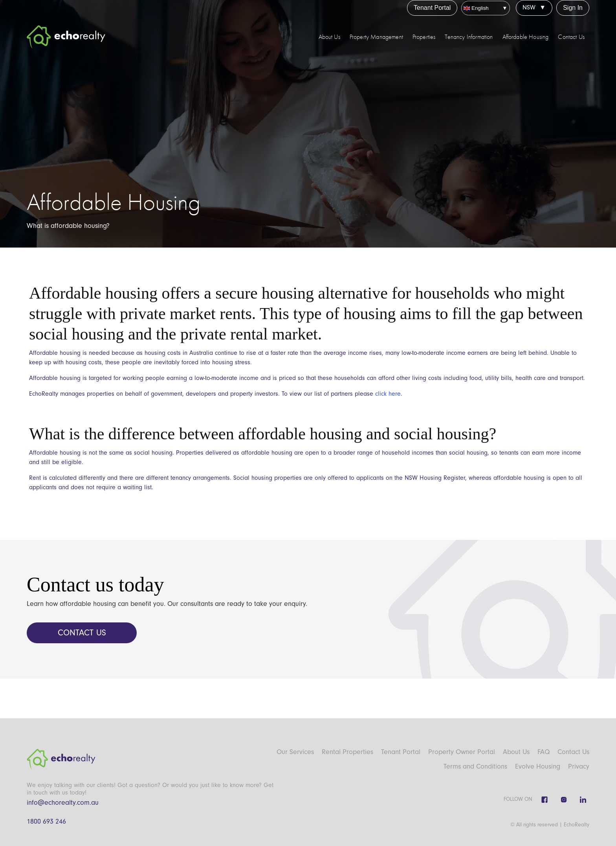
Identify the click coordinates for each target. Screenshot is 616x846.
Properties (424, 37)
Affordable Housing (526, 37)
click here (388, 394)
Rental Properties (347, 752)
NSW (529, 7)
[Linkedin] (583, 800)
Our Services (295, 752)
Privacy (579, 766)
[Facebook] (544, 800)
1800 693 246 (46, 821)
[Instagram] (564, 800)
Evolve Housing (538, 766)
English (476, 8)
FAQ (544, 752)
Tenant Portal (432, 8)
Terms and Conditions (475, 766)
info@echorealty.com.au (63, 803)
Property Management (376, 37)
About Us (329, 37)
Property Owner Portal (462, 752)
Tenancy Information (469, 37)
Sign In (573, 8)
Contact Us (571, 37)
